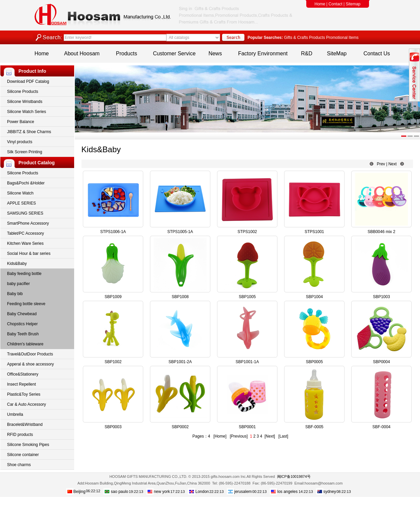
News (215, 53)
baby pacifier (18, 284)
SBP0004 (382, 362)
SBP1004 (314, 297)
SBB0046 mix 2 (382, 232)
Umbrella (15, 414)
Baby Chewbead (22, 314)
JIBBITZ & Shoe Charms (29, 132)
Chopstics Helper (22, 324)
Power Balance (21, 122)
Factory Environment (263, 53)
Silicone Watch (20, 193)
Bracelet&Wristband (25, 425)
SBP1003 (382, 297)
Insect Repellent (21, 384)
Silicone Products (23, 92)
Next (393, 164)
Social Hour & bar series (29, 253)
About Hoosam (82, 53)
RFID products (20, 435)
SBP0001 (247, 427)
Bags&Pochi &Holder (26, 183)
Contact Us (377, 53)
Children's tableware (25, 344)
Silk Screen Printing (25, 152)
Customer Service (174, 53)
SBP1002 (113, 362)
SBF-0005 (314, 427)
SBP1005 (247, 297)
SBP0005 (314, 362)
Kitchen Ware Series (25, 243)
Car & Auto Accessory (27, 404)
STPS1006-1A (113, 232)
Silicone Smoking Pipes (28, 445)
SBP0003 (113, 427)
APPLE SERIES (21, 203)
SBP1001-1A (247, 362)
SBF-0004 (381, 427)
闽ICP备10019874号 (294, 476)
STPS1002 (247, 232)
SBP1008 (180, 297)
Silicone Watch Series (27, 112)
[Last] (283, 436)
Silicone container (23, 455)
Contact (335, 4)
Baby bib (15, 294)
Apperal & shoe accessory (30, 364)
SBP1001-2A (180, 362)
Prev (381, 164)
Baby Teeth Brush (23, 334)
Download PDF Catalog (28, 81)
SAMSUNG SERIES (25, 213)
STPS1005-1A (180, 232)
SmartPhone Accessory (28, 223)
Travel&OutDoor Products (30, 354)
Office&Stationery (23, 374)
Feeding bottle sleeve (26, 304)
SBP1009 (113, 297)
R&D (307, 53)
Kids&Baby (17, 264)
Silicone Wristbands (25, 102)
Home (320, 4)
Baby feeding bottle (24, 274)
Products (127, 53)
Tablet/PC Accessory (25, 233)
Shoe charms (19, 465)
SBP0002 (180, 427)
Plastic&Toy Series (24, 394)
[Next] (270, 436)
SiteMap (337, 53)
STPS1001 (314, 232)
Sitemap (353, 4)
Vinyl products (20, 142)
